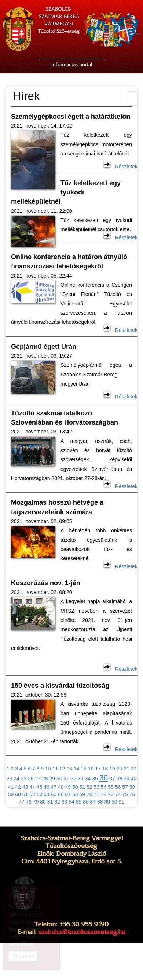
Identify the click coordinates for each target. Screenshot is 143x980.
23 (10, 779)
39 (126, 779)
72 (104, 794)
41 (11, 787)
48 (61, 787)
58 (132, 787)
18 (105, 769)
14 (77, 769)
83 (65, 802)
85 (79, 802)
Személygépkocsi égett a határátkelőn (71, 117)
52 (89, 787)
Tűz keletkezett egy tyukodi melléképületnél (66, 192)
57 (125, 787)
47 (54, 787)
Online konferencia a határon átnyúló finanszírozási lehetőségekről (69, 262)
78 (29, 802)
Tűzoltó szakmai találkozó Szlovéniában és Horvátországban (65, 418)
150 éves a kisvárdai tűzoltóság (60, 686)
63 (40, 794)
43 (25, 787)
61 (25, 794)
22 (134, 769)
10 (48, 769)
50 (75, 787)
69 (82, 794)
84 (71, 802)
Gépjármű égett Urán (44, 347)
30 (59, 779)
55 (111, 787)
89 (107, 802)
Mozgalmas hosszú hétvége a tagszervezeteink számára (57, 507)
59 (11, 794)
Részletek (121, 167)
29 (52, 779)
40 (134, 779)
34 (88, 779)
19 (112, 769)
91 (121, 802)
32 (74, 779)
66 (61, 794)
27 (38, 779)
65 (54, 794)
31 (66, 779)
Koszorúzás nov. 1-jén (46, 583)
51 (82, 787)
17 (98, 769)
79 (36, 802)
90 (114, 802)
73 (111, 794)
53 (96, 787)
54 (104, 787)
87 (93, 802)
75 (125, 794)
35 (95, 779)
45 (40, 787)
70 (89, 794)
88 (100, 802)
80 (43, 802)
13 (69, 769)
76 (132, 794)
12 (62, 769)
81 (50, 802)
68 (75, 794)
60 (18, 794)
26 (31, 779)
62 (32, 794)
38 (120, 779)
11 (55, 769)
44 (32, 787)
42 (18, 787)
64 (47, 794)
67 (68, 794)
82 (57, 802)
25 (24, 779)
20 (120, 769)
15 (84, 769)
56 (118, 787)
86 (86, 802)
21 (126, 769)
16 (91, 769)
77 (22, 802)
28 (45, 779)
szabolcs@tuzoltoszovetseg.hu (82, 932)
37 (112, 779)
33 (81, 779)
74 (118, 794)
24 (16, 779)
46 (47, 787)
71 (96, 794)
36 (104, 778)
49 (68, 787)
